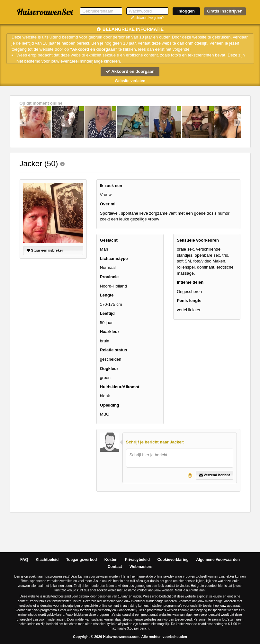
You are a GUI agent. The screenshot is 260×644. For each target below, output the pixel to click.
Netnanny (105, 610)
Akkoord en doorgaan (130, 71)
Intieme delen (190, 282)
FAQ (24, 560)
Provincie (109, 277)
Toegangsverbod (82, 560)
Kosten (111, 560)
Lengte (107, 295)
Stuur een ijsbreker (45, 250)
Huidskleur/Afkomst (120, 387)
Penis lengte (189, 301)
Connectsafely (127, 610)
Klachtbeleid (47, 560)
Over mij (108, 204)
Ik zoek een (111, 186)
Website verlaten (130, 81)
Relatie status (114, 350)
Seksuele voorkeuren (198, 240)
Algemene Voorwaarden (218, 560)
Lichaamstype (114, 258)
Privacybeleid (137, 560)
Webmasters (141, 567)
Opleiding (110, 405)
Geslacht (109, 240)
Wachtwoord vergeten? (147, 18)
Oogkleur (109, 369)
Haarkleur (110, 332)
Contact (115, 567)
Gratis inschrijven (225, 11)
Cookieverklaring (173, 560)
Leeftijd (107, 313)
